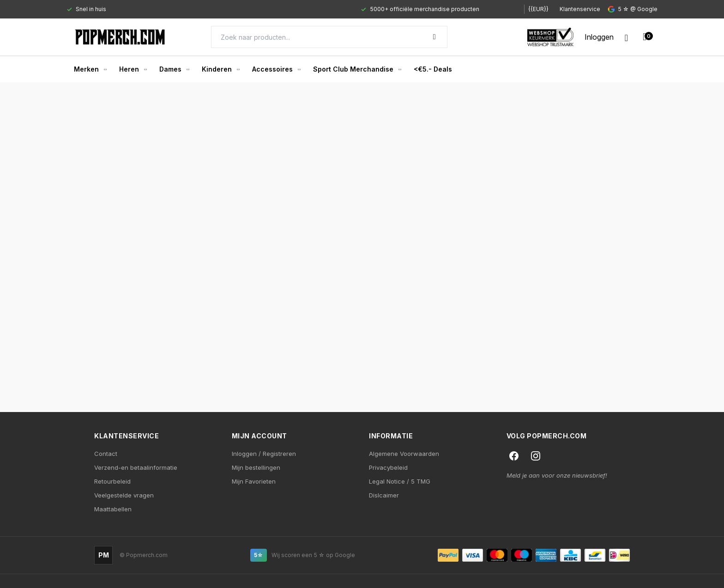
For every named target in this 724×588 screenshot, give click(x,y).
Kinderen (220, 69)
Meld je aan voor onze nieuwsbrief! (557, 475)
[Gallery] (287, 9)
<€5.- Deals (433, 69)
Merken (90, 69)
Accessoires (276, 69)
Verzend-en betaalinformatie (136, 467)
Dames (174, 69)
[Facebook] (514, 456)
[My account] (599, 37)
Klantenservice (580, 9)
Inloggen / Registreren (264, 454)
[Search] (329, 37)
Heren (133, 69)
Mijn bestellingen (256, 467)
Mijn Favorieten (254, 481)
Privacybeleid (388, 467)
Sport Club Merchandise (357, 69)
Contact (106, 454)
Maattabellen (113, 509)
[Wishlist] (626, 37)
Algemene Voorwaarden (404, 454)
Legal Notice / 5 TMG (400, 481)
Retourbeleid (112, 481)
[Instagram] (536, 456)
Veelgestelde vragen (124, 495)
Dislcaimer (384, 495)
